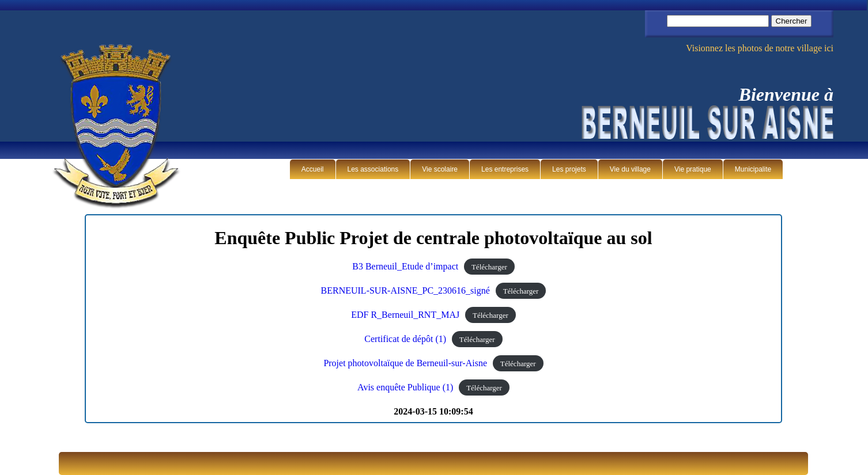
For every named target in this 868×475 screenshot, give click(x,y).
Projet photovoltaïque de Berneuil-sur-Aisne (405, 363)
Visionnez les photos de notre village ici (760, 48)
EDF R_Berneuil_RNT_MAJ (405, 315)
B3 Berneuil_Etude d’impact (405, 266)
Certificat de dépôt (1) (405, 339)
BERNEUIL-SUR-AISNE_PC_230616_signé (405, 290)
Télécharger (489, 267)
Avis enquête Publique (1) (405, 387)
